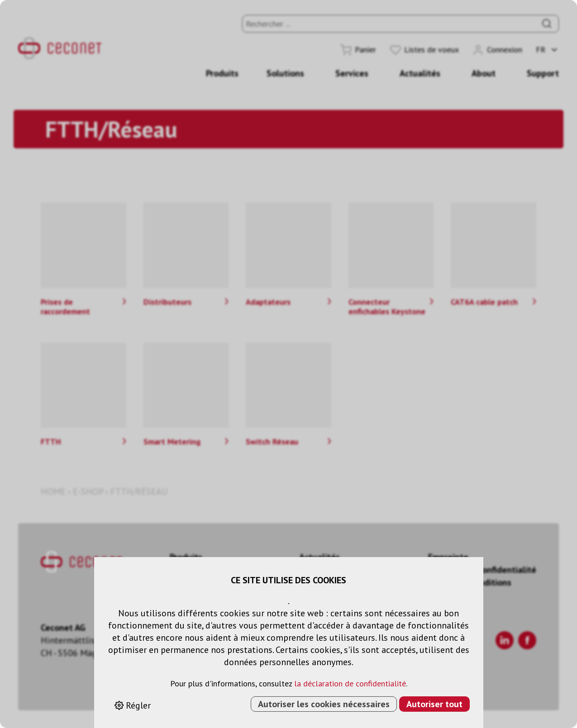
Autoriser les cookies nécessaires (324, 704)
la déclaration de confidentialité (350, 683)
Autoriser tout (434, 704)
